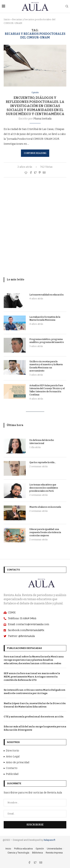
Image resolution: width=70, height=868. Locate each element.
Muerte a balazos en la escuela (45, 507)
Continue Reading (35, 153)
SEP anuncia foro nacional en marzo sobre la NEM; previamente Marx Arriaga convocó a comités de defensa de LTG (32, 677)
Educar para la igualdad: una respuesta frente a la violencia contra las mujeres (45, 532)
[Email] (41, 863)
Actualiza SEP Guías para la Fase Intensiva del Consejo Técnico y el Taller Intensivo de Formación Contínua (47, 390)
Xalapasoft (49, 840)
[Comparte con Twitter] (35, 173)
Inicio (7, 19)
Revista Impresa (54, 853)
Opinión (35, 93)
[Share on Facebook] (31, 173)
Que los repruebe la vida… (43, 462)
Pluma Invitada (42, 119)
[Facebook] (30, 863)
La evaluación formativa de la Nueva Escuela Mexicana (45, 319)
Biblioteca (37, 853)
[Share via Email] (44, 173)
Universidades (54, 849)
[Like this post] (26, 173)
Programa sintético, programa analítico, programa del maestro (47, 341)
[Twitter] (35, 863)
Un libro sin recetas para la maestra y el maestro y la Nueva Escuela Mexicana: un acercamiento (46, 366)
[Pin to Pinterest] (40, 173)
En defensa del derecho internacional (42, 442)
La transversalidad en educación (46, 295)
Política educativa (23, 849)
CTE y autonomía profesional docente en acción (34, 717)
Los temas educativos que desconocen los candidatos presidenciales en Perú (44, 488)
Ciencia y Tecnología (18, 853)
